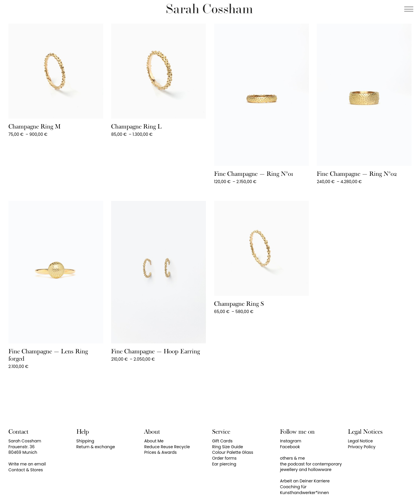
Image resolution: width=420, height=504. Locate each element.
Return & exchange (96, 447)
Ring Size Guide (228, 447)
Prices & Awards (160, 452)
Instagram (291, 441)
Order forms (224, 458)
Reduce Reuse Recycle (167, 447)
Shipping (85, 441)
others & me (292, 458)
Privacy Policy (362, 447)
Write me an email (27, 464)
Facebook (290, 447)
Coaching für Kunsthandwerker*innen (304, 490)
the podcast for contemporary (311, 464)
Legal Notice (360, 441)
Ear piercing (224, 464)
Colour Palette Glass (233, 452)
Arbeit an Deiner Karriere (305, 481)
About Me (154, 441)
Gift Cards (222, 441)
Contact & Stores (26, 470)
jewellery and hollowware (306, 470)
